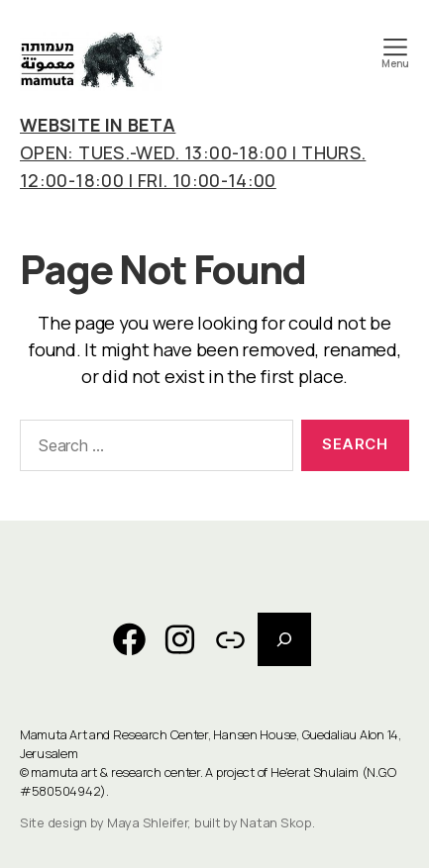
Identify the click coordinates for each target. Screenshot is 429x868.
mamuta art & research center (115, 772)
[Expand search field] (284, 639)
